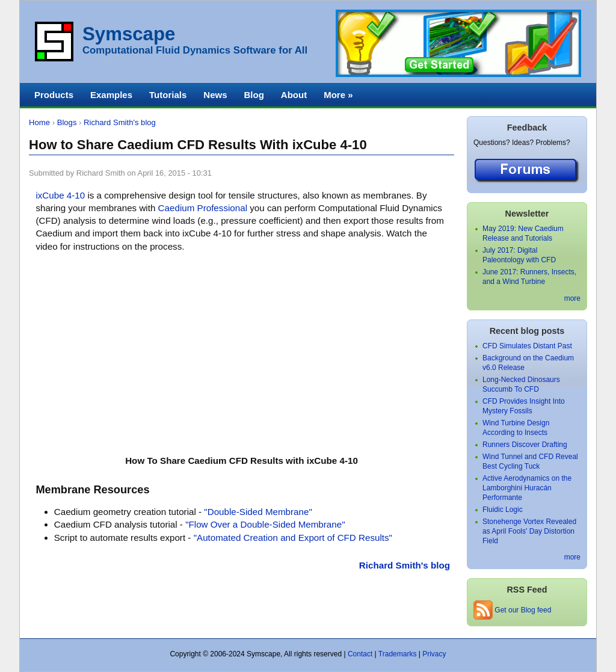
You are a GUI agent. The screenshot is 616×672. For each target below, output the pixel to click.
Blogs (67, 122)
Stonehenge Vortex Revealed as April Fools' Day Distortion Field (529, 531)
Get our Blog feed (512, 610)
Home (39, 122)
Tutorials (168, 95)
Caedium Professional (203, 208)
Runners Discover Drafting (525, 445)
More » (338, 95)
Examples (111, 95)
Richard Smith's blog (120, 122)
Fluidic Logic (503, 510)
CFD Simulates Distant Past (527, 346)
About (294, 95)
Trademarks (398, 654)
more (572, 298)
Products (54, 95)
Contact (360, 654)
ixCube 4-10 (60, 195)
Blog (254, 95)
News (215, 95)
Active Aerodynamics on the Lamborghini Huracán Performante (527, 488)
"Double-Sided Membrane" (258, 512)
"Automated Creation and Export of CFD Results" (293, 538)
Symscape (129, 34)
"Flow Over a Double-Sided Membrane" (265, 524)
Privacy (434, 654)
